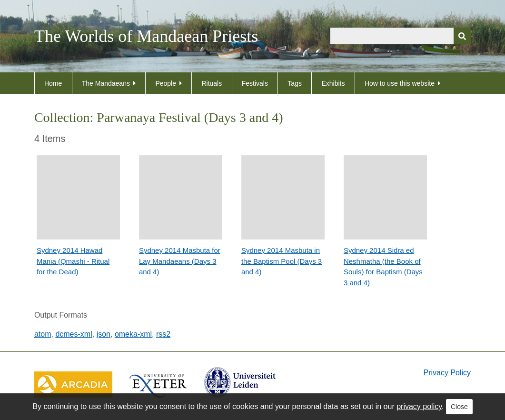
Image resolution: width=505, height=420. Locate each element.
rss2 (163, 334)
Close (459, 407)
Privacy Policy (447, 373)
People (166, 83)
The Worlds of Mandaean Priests (146, 36)
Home (53, 83)
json (104, 334)
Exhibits (333, 83)
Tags (295, 83)
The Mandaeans (106, 83)
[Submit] (462, 36)
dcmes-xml (74, 334)
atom (43, 334)
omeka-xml (133, 334)
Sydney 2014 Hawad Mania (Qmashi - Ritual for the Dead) (73, 261)
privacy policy (419, 406)
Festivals (255, 83)
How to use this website (400, 83)
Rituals (212, 83)
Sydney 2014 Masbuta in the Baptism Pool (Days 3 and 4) (282, 261)
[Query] (401, 36)
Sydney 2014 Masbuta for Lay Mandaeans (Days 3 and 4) (180, 261)
